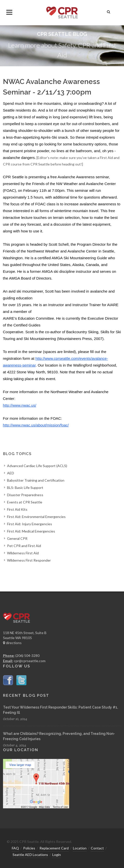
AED (11, 473)
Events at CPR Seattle (25, 502)
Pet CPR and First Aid (24, 546)
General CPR (17, 538)
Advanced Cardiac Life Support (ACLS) (37, 466)
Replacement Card (54, 848)
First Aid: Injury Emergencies (30, 524)
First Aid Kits (17, 509)
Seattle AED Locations (30, 855)
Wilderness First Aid (23, 553)
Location (80, 848)
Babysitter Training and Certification (36, 480)
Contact (97, 848)
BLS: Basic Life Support (25, 488)
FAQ (15, 848)
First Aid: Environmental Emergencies (36, 517)
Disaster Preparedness (25, 495)
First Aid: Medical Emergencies (31, 531)
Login (57, 855)
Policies (29, 848)
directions (12, 643)
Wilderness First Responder (29, 560)
